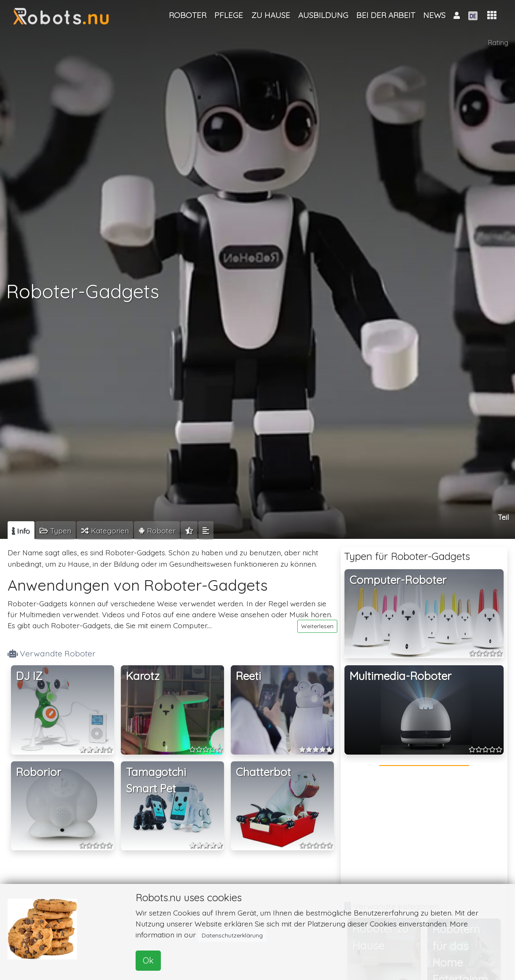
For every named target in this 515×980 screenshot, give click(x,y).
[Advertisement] (424, 832)
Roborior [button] (39, 772)
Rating (498, 42)
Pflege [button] (229, 15)
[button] (492, 15)
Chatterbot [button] (263, 772)
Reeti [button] (248, 676)
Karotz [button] (143, 676)
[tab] (21, 530)
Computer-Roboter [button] (398, 580)
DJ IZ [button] (29, 676)
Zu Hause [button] (271, 15)
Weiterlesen (317, 626)
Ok (148, 960)
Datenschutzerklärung (232, 935)
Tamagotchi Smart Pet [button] (156, 781)
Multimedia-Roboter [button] (400, 676)
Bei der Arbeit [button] (386, 15)
